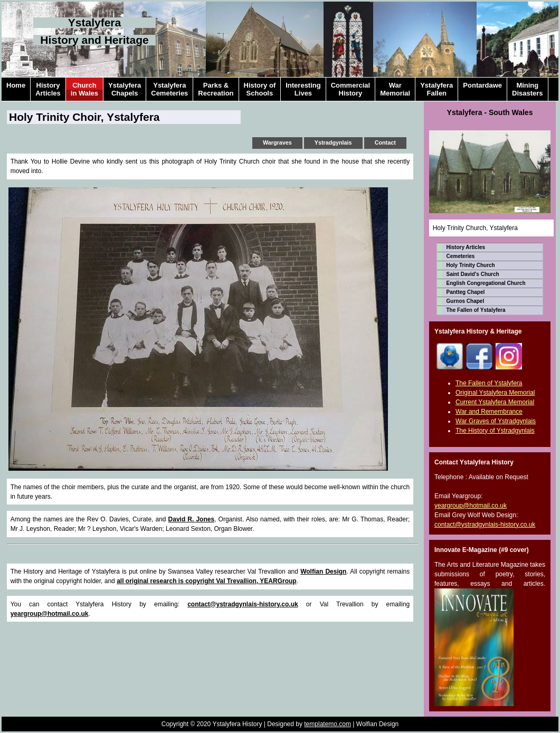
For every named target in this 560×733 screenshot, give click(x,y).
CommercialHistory (350, 89)
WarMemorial (395, 89)
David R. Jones (192, 519)
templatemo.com (328, 724)
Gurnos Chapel (466, 301)
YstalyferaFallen (436, 89)
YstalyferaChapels (125, 89)
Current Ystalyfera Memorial (495, 402)
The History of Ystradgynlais (495, 431)
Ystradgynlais (333, 142)
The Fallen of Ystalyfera (476, 310)
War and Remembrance (489, 412)
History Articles (466, 247)
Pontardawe (482, 89)
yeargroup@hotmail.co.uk (50, 614)
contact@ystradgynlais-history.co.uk (243, 604)
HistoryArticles (48, 89)
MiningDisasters (528, 89)
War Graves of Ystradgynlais (496, 421)
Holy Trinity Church (471, 265)
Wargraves (277, 142)
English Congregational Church (486, 283)
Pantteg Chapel (466, 292)
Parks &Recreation (216, 89)
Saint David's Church (473, 274)
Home (16, 89)
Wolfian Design (323, 572)
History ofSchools (260, 89)
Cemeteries (461, 256)
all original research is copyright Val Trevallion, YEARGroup (207, 581)
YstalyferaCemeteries (169, 89)
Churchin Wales (84, 89)
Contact (385, 142)
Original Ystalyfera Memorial (495, 393)
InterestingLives (303, 89)
